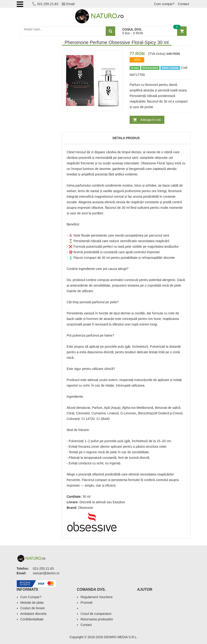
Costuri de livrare (33, 608)
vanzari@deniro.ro (46, 573)
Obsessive (86, 508)
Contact (183, 4)
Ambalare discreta (33, 614)
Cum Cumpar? (31, 597)
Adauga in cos (151, 120)
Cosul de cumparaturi (96, 614)
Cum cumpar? (164, 4)
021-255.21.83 (45, 4)
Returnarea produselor (97, 619)
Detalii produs (126, 138)
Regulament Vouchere (97, 597)
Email (68, 4)
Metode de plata (32, 603)
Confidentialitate (32, 619)
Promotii (86, 603)
